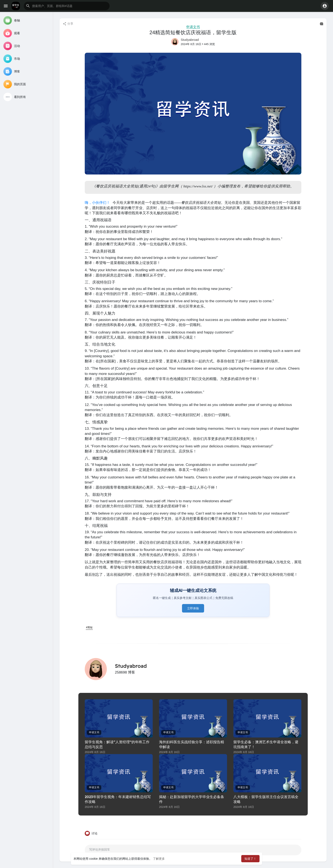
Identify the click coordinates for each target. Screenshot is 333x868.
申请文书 (193, 27)
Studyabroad (190, 40)
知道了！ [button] (250, 859)
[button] (67, 6)
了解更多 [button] (159, 859)
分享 (68, 24)
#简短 (89, 627)
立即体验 (193, 608)
